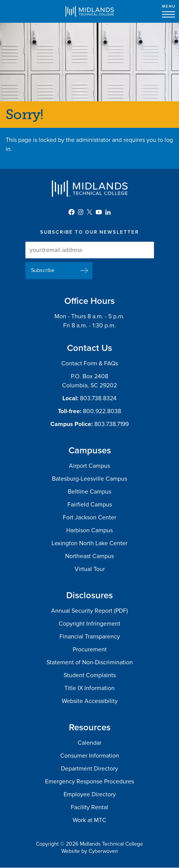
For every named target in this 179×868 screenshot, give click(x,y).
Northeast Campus (89, 556)
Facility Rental (89, 807)
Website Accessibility (90, 701)
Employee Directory (90, 794)
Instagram (81, 212)
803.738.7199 (111, 424)
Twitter (90, 212)
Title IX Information (89, 688)
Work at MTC (89, 820)
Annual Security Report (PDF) (89, 611)
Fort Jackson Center (89, 517)
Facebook (72, 212)
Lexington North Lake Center (89, 543)
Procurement (90, 649)
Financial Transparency (90, 637)
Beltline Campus (89, 492)
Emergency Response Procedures (89, 782)
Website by (90, 851)
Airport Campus (89, 466)
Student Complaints (90, 675)
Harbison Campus (89, 530)
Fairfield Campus (90, 505)
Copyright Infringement (89, 624)
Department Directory (89, 769)
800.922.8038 (102, 411)
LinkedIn (108, 212)
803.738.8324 (98, 398)
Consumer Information (90, 756)
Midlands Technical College (90, 11)
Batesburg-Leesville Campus (89, 479)
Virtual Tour (90, 569)
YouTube (99, 212)
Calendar (89, 743)
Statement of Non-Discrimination (90, 662)
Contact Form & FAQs (90, 363)
